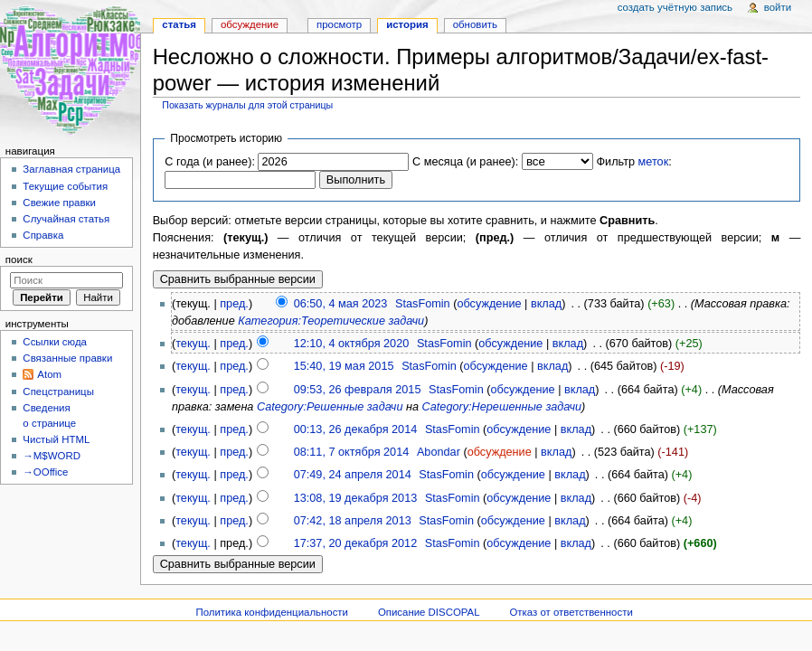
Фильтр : (633, 162)
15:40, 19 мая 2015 (344, 366)
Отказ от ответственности (571, 612)
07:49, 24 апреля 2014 (353, 475)
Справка (43, 235)
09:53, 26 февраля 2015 (358, 390)
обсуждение (489, 304)
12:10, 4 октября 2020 (352, 344)
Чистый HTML (56, 439)
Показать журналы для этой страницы (247, 105)
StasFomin (423, 304)
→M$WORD (52, 456)
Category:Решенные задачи (330, 407)
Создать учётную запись (675, 7)
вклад (546, 304)
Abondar (439, 452)
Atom (49, 374)
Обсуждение (250, 24)
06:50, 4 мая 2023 (341, 304)
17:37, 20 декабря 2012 (356, 543)
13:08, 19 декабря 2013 (356, 498)
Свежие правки (59, 203)
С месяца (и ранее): (465, 162)
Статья (179, 24)
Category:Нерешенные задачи (502, 407)
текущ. (193, 344)
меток (654, 162)
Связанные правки (67, 358)
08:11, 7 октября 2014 (352, 452)
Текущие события (65, 186)
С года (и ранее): (210, 162)
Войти (778, 7)
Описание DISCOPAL (429, 612)
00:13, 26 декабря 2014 (356, 429)
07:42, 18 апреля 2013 (353, 521)
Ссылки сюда (55, 342)
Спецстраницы (58, 392)
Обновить (475, 24)
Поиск (19, 259)
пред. (234, 304)
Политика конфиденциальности (272, 612)
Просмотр (339, 24)
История (407, 24)
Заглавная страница (71, 169)
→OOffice (45, 472)
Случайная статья (66, 219)
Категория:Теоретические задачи (331, 321)
